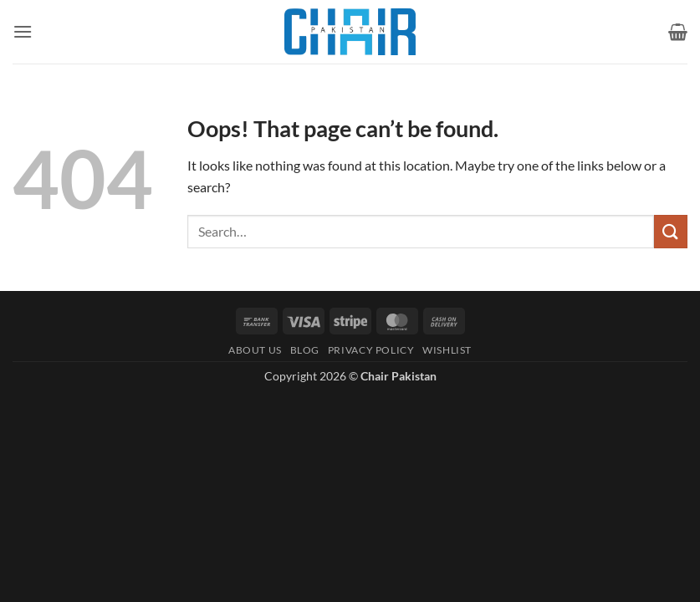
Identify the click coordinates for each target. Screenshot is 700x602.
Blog (305, 350)
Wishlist (447, 350)
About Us (255, 350)
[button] (23, 31)
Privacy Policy (371, 350)
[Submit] (671, 231)
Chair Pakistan (399, 376)
